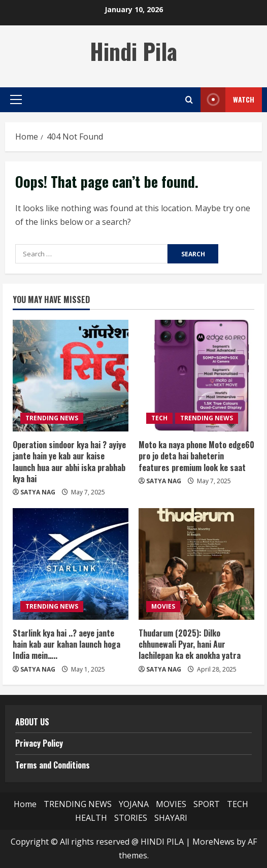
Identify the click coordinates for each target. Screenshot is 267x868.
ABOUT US (32, 722)
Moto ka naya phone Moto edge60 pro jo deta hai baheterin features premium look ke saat (196, 456)
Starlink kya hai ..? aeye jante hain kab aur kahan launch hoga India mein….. (66, 644)
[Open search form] (189, 100)
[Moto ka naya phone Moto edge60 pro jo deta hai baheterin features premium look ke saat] (196, 376)
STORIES (131, 818)
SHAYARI (171, 818)
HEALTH (91, 818)
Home (25, 804)
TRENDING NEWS (52, 418)
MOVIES (163, 606)
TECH (159, 418)
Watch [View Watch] (227, 100)
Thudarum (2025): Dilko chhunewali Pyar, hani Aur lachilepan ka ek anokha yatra (190, 644)
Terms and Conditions (53, 765)
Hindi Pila (133, 51)
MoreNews (213, 842)
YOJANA (134, 804)
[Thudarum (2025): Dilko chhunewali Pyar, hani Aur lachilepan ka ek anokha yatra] (196, 564)
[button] (16, 99)
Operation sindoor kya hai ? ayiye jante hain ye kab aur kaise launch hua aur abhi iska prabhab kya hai (69, 462)
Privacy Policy (39, 743)
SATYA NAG (38, 492)
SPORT (207, 804)
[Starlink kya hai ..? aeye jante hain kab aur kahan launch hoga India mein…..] (71, 564)
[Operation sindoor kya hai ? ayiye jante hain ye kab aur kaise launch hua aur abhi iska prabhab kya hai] (71, 376)
